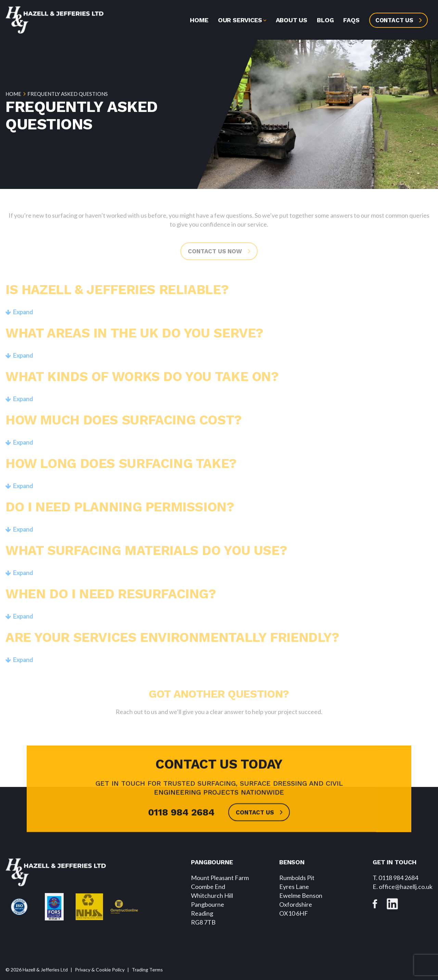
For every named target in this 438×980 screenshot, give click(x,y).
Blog (325, 20)
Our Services (240, 20)
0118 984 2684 (181, 825)
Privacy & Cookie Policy (100, 970)
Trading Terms (147, 970)
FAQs (351, 20)
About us (292, 20)
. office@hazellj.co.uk (403, 887)
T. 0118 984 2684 (395, 878)
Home (199, 20)
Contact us (394, 20)
